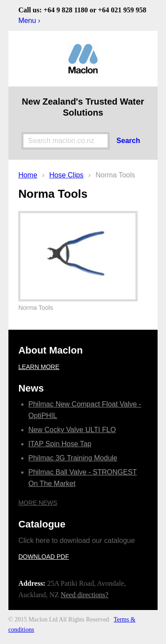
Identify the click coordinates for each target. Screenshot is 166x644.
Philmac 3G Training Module (73, 458)
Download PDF (43, 557)
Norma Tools (116, 175)
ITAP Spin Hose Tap (60, 444)
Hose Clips (66, 175)
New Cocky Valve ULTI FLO (72, 430)
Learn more (39, 367)
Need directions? (85, 595)
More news (38, 503)
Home (28, 175)
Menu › (29, 21)
